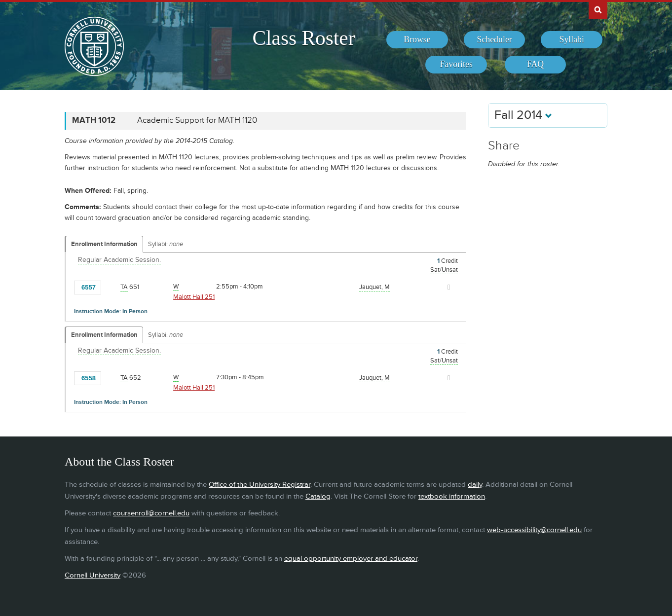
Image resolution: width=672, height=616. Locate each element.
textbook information (452, 496)
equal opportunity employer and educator (351, 559)
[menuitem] (417, 40)
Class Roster (303, 38)
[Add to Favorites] (111, 287)
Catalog (318, 496)
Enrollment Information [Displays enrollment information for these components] (104, 244)
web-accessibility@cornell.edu (534, 530)
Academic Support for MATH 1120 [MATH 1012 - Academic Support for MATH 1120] (197, 120)
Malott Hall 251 (194, 297)
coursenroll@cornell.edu (151, 513)
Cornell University (93, 575)
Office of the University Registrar (260, 485)
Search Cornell (598, 9)
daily (475, 485)
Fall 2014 (523, 115)
